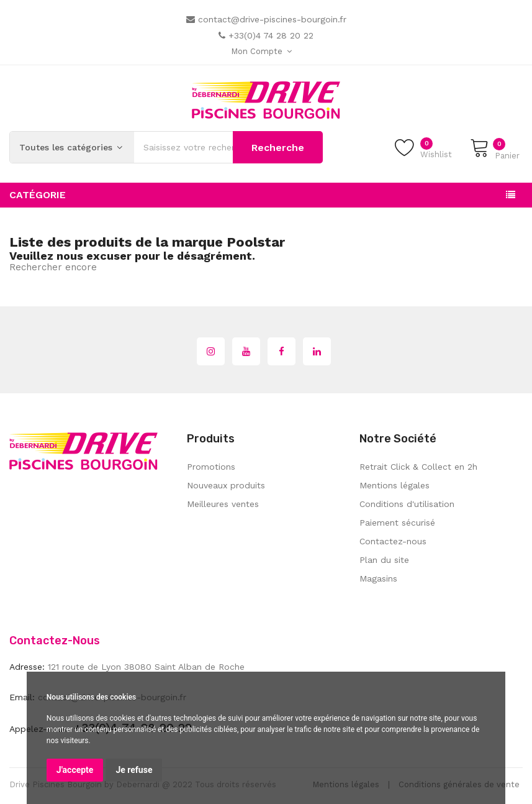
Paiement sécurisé (397, 523)
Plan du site (384, 560)
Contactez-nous (393, 541)
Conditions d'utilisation (407, 504)
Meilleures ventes (223, 504)
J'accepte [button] (75, 770)
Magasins (378, 578)
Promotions (211, 467)
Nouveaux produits (226, 485)
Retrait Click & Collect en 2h (418, 467)
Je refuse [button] (134, 770)
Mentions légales (394, 485)
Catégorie (38, 195)
